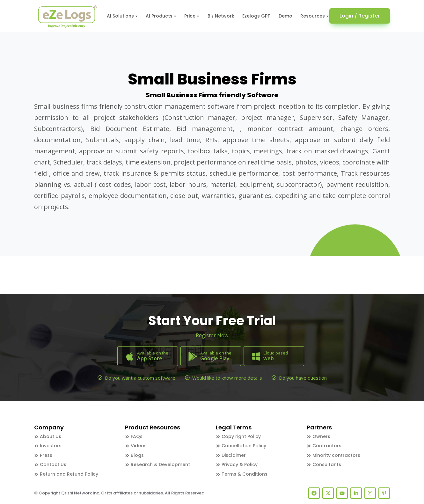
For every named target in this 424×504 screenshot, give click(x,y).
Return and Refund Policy (66, 474)
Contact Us (50, 464)
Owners (318, 436)
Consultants (324, 464)
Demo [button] (285, 16)
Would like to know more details (227, 378)
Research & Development (157, 464)
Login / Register (360, 16)
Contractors (324, 446)
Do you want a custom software (140, 378)
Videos (136, 446)
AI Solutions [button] (120, 16)
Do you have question (303, 378)
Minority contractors (333, 455)
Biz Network (221, 16)
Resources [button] (313, 16)
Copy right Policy (238, 436)
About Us (48, 436)
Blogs (134, 455)
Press (43, 455)
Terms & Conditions (242, 474)
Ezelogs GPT (256, 16)
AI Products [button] (159, 16)
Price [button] (190, 16)
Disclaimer (231, 455)
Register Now (212, 335)
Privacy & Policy (237, 464)
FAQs (134, 436)
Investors (48, 446)
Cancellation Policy (241, 446)
